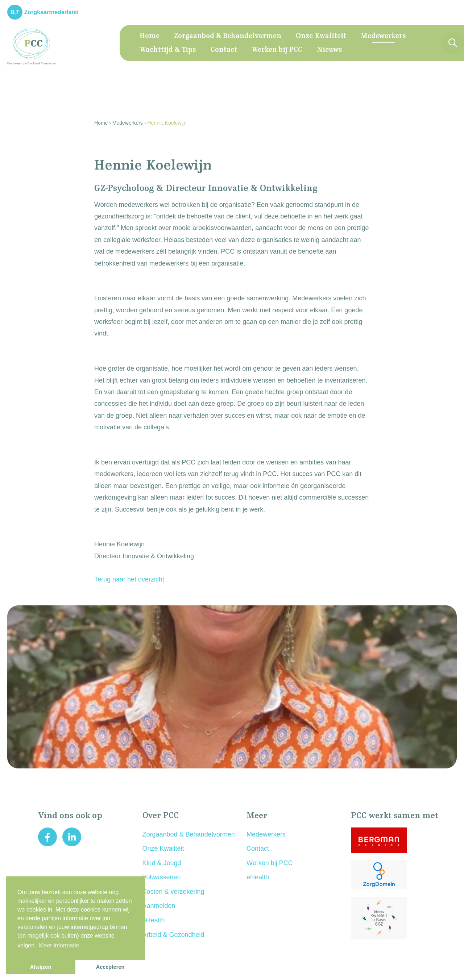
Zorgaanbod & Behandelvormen (228, 36)
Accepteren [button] (110, 967)
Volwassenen (162, 877)
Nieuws (330, 50)
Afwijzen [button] (41, 967)
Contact (224, 50)
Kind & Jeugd (162, 863)
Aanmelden (159, 906)
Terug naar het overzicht (129, 579)
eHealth (154, 920)
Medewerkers (383, 36)
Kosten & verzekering (173, 892)
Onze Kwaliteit (321, 36)
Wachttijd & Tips (168, 50)
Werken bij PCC (277, 50)
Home (150, 36)
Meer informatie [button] (59, 945)
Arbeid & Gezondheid (173, 935)
